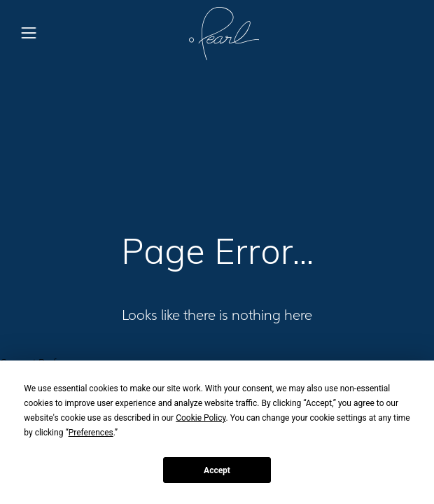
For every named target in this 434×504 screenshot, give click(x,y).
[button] (29, 34)
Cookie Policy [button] (201, 418)
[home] (220, 34)
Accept (217, 470)
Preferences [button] (91, 433)
